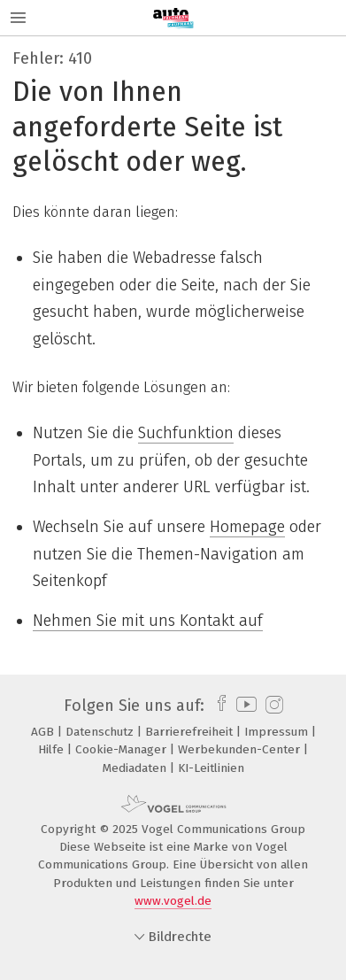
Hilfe (53, 749)
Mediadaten (136, 768)
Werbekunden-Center (241, 749)
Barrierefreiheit (191, 732)
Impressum (278, 732)
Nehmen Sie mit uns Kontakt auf (148, 621)
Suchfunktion (186, 433)
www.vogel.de (173, 901)
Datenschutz (101, 732)
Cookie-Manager (123, 749)
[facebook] (217, 706)
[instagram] (272, 706)
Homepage (247, 527)
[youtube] (243, 706)
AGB (44, 732)
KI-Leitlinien (211, 768)
